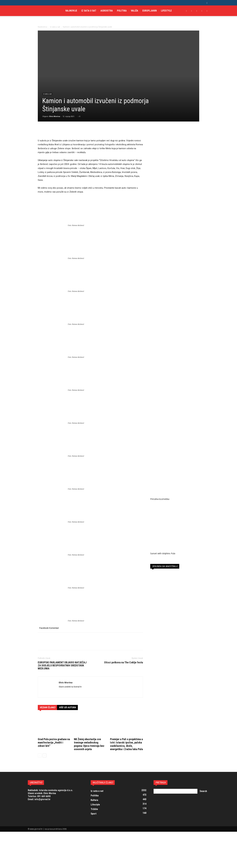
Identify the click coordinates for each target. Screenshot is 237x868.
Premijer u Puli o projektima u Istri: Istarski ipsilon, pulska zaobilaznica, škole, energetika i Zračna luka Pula (126, 744)
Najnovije (71, 11)
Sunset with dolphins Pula (163, 553)
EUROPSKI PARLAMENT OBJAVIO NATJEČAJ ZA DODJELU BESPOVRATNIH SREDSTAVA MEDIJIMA (62, 665)
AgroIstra (107, 11)
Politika (122, 11)
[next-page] (45, 755)
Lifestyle (166, 11)
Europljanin (150, 11)
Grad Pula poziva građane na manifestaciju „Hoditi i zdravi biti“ (54, 742)
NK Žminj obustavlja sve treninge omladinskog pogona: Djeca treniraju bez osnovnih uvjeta (89, 744)
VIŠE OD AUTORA (67, 707)
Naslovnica (42, 27)
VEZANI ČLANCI (47, 707)
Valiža (135, 11)
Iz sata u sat (89, 11)
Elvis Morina (55, 116)
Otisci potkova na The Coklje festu (124, 662)
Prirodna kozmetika (160, 499)
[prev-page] (40, 755)
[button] (207, 3)
